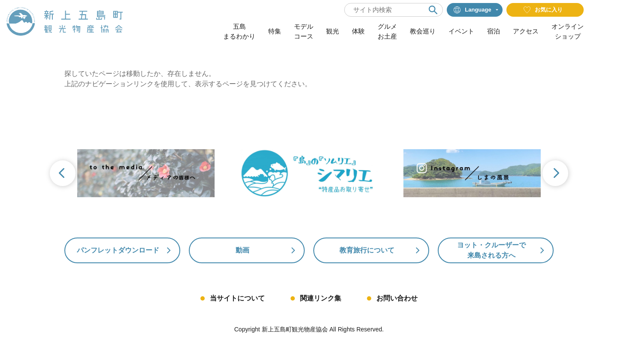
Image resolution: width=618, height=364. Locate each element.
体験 (358, 31)
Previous (62, 174)
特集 (275, 31)
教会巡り (423, 31)
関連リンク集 (321, 298)
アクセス (526, 31)
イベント (461, 31)
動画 (242, 250)
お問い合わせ (397, 298)
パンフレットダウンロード (118, 250)
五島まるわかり (239, 31)
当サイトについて (237, 298)
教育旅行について (367, 250)
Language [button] (472, 10)
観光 (333, 31)
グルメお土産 (387, 31)
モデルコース (304, 31)
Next (556, 174)
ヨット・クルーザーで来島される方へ (491, 250)
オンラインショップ (568, 31)
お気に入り (543, 10)
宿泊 (494, 31)
